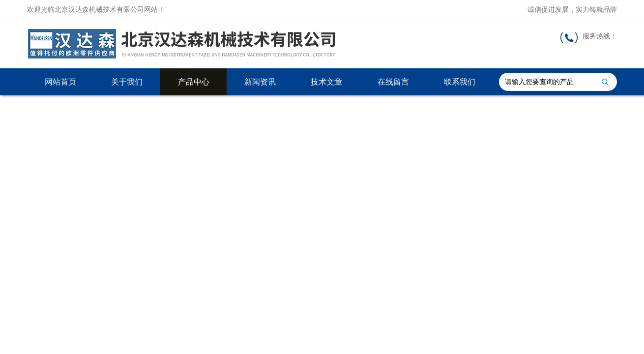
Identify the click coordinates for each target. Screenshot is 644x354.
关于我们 (127, 82)
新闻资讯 (260, 82)
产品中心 (194, 82)
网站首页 (60, 82)
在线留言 (393, 82)
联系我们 (460, 82)
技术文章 (326, 82)
